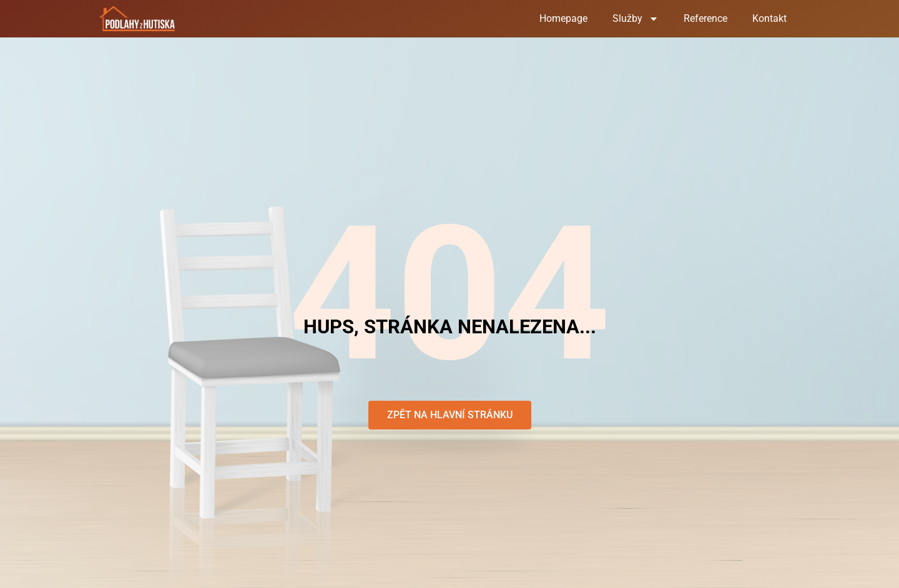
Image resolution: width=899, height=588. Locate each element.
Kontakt (769, 18)
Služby (636, 19)
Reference (705, 18)
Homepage (563, 18)
